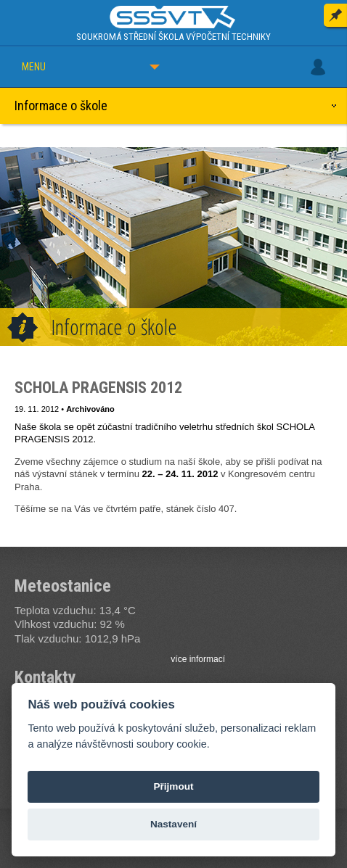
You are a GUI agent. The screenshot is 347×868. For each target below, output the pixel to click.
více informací (198, 659)
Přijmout (173, 786)
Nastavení (173, 824)
